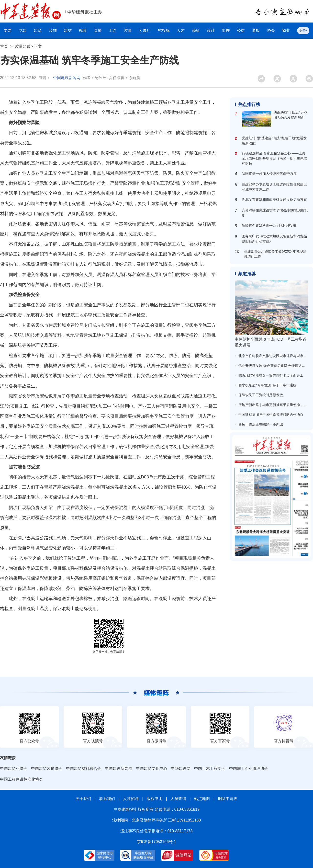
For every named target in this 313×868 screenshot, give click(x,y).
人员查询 (178, 799)
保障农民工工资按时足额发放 (261, 395)
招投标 (164, 30)
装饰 (53, 30)
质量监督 (23, 46)
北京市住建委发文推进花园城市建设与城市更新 (274, 356)
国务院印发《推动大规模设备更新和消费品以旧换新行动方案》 (274, 239)
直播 (98, 30)
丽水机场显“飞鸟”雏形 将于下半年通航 (267, 385)
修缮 (196, 30)
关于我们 (83, 799)
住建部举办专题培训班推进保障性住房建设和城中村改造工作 (274, 187)
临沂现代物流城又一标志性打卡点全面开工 (271, 375)
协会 (271, 30)
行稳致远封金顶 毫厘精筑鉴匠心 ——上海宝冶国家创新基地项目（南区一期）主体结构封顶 (274, 158)
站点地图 (202, 799)
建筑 (38, 30)
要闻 (8, 30)
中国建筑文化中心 (152, 769)
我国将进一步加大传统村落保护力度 (269, 174)
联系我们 (107, 799)
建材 (68, 30)
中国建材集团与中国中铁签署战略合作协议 (271, 415)
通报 (256, 30)
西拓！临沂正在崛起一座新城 (261, 424)
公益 (241, 30)
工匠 (113, 30)
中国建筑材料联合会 (84, 769)
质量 (128, 30)
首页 (4, 46)
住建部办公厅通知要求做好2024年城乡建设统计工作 (275, 254)
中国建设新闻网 (67, 78)
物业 (286, 30)
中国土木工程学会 (210, 769)
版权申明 (155, 799)
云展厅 (145, 30)
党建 (23, 30)
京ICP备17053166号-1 (156, 842)
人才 (181, 30)
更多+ (303, 30)
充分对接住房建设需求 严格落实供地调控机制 (275, 213)
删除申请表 (228, 799)
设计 (211, 30)
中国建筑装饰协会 (47, 769)
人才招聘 (131, 799)
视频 (83, 30)
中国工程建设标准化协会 (22, 779)
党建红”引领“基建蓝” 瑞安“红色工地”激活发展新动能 (274, 141)
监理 (226, 30)
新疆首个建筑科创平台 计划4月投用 (269, 225)
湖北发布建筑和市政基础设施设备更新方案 (274, 199)
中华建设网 (181, 769)
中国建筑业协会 (14, 769)
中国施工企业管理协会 (249, 769)
